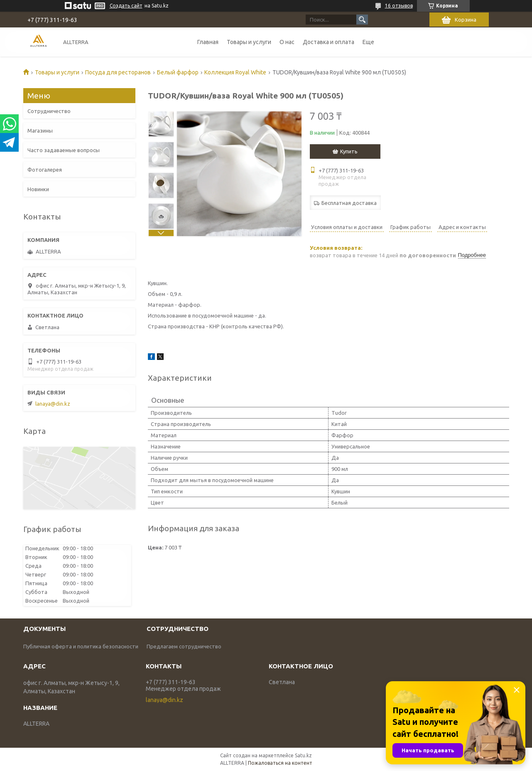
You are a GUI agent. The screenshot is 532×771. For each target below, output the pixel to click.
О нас (287, 42)
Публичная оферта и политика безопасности (81, 646)
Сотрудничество (49, 111)
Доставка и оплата (329, 42)
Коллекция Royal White (235, 72)
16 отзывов (399, 6)
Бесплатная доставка (349, 203)
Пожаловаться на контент (280, 763)
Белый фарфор (178, 72)
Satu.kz (303, 755)
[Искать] (362, 20)
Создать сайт (126, 6)
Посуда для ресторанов (118, 72)
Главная (208, 42)
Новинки (38, 189)
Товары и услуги (249, 42)
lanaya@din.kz (53, 404)
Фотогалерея (45, 170)
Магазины (40, 131)
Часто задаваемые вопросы (64, 150)
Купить (349, 151)
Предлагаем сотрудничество (184, 646)
